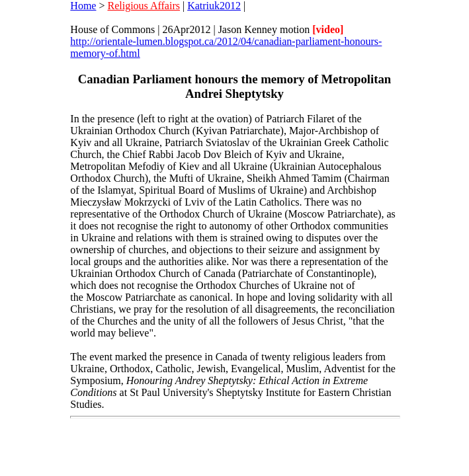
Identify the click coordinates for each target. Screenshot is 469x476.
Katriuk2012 (214, 6)
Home (83, 6)
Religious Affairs (143, 6)
